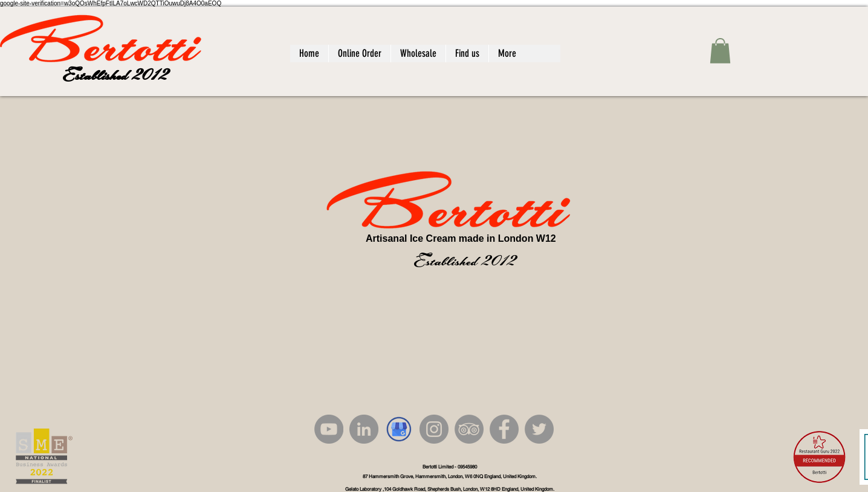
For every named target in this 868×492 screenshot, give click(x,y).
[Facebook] (504, 429)
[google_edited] (399, 429)
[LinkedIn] (364, 429)
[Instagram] (434, 429)
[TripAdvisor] (469, 429)
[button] (720, 51)
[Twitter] (539, 429)
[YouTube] (329, 429)
